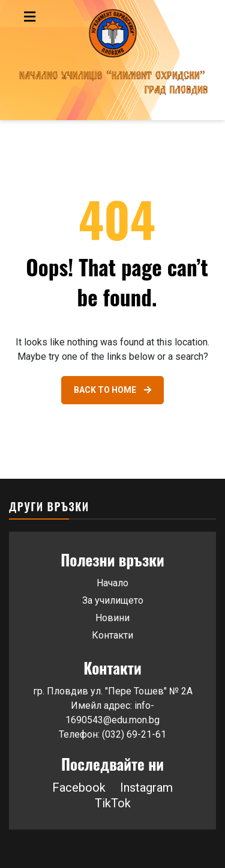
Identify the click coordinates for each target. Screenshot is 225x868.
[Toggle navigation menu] (55, 17)
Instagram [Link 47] (146, 788)
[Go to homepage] (112, 60)
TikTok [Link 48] (113, 803)
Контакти (112, 635)
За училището (113, 600)
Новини (112, 618)
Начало (112, 583)
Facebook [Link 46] (79, 788)
